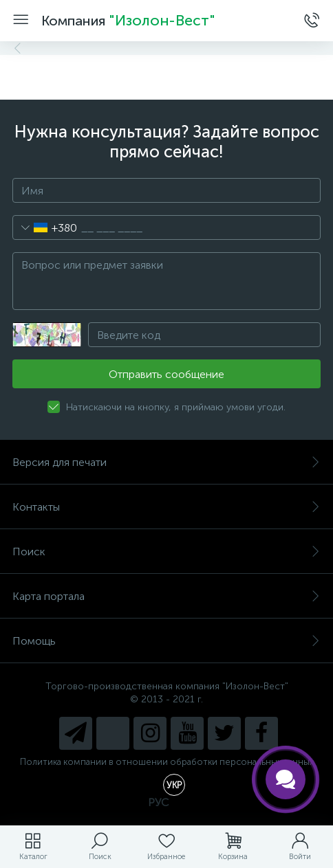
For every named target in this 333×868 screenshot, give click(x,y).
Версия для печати (166, 462)
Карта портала (166, 596)
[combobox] (45, 227)
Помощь (166, 641)
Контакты (166, 507)
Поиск (166, 552)
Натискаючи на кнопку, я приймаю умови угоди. (176, 407)
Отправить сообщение (166, 374)
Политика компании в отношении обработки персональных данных (167, 762)
